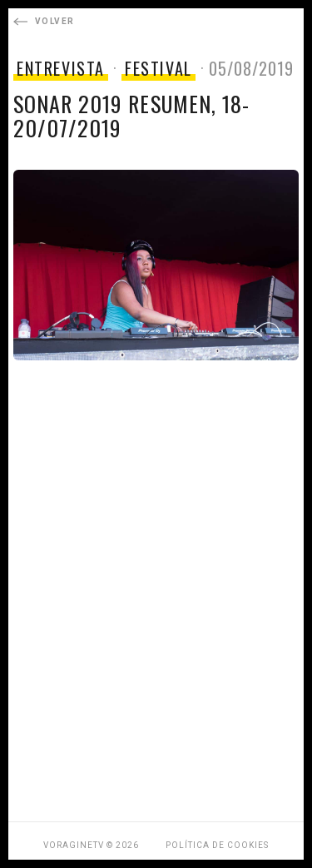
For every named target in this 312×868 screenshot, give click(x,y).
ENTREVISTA (61, 68)
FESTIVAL (158, 68)
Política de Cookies (217, 845)
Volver (44, 21)
